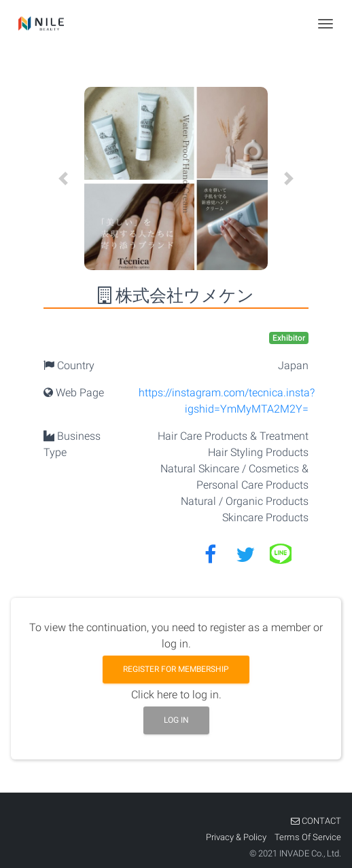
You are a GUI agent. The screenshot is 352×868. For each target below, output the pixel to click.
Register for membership (176, 669)
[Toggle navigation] (325, 24)
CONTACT (316, 821)
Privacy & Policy (237, 837)
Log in (176, 720)
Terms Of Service (308, 837)
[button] (64, 178)
